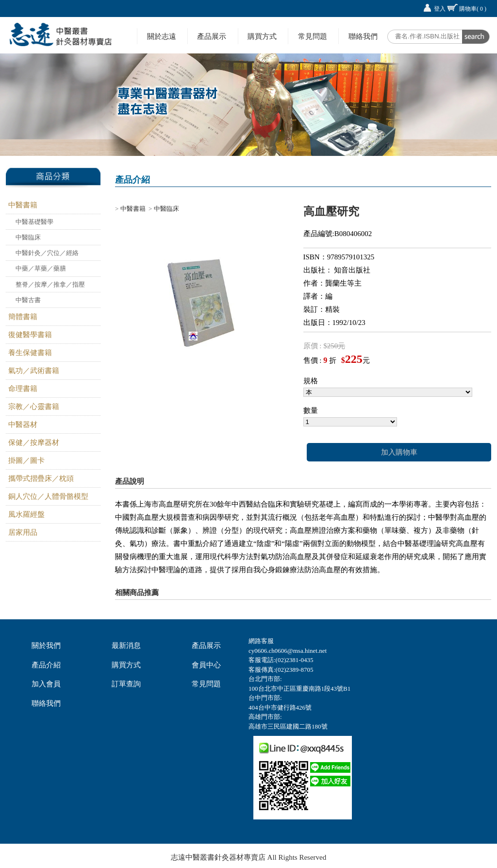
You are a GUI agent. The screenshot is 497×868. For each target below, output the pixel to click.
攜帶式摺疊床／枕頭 (41, 478)
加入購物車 (399, 452)
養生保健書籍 (30, 353)
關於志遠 (162, 36)
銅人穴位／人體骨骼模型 (48, 496)
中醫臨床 (28, 237)
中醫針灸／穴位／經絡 (47, 253)
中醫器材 (23, 425)
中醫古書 (28, 300)
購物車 (473, 9)
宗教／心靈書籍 (34, 407)
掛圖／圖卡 (26, 460)
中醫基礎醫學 (34, 222)
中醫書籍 (23, 205)
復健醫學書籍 (30, 335)
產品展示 (212, 36)
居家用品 (23, 532)
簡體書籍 (23, 317)
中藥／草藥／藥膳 (41, 268)
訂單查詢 (126, 684)
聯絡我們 (363, 36)
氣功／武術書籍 (34, 371)
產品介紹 (46, 665)
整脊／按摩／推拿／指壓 (50, 284)
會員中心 (206, 665)
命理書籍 (23, 389)
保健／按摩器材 (34, 443)
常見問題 (313, 36)
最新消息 (126, 646)
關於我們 (46, 646)
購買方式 (262, 36)
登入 (440, 9)
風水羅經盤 (26, 514)
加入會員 (46, 684)
